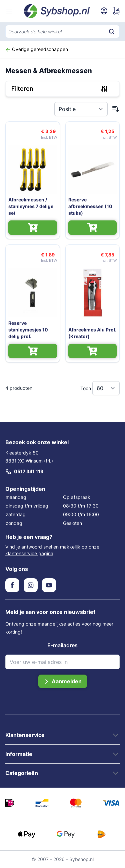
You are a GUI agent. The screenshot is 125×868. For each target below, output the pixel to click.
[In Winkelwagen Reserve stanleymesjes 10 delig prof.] (33, 351)
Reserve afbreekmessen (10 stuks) (90, 206)
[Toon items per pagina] (106, 388)
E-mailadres (62, 645)
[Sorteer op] (81, 109)
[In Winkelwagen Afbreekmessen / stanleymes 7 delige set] (33, 228)
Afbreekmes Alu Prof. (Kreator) (92, 333)
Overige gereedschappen (37, 49)
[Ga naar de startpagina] (57, 11)
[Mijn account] (104, 11)
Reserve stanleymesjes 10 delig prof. (28, 330)
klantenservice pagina (29, 553)
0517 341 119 (24, 472)
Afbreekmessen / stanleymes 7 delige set (31, 206)
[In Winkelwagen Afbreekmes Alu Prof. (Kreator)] (93, 351)
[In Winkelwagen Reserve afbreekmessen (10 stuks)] (93, 228)
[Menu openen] (9, 11)
